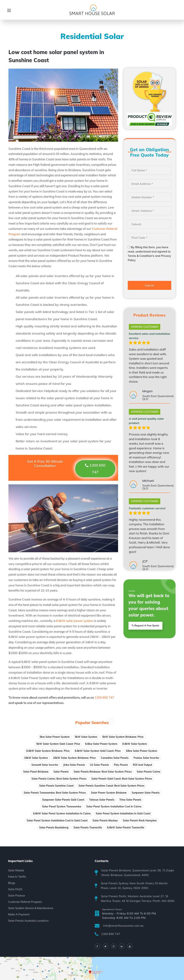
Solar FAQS (15, 889)
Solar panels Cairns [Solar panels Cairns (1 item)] (149, 772)
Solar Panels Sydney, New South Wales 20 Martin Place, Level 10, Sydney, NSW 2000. (134, 886)
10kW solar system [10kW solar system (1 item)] (36, 758)
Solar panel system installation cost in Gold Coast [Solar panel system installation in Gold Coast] (57, 821)
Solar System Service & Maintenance (31, 908)
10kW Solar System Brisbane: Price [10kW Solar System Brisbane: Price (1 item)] (74, 758)
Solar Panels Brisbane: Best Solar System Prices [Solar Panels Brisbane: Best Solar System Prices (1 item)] (103, 772)
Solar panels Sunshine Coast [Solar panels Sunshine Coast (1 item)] (56, 786)
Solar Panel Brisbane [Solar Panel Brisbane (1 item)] (36, 772)
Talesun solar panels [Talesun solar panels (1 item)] (102, 800)
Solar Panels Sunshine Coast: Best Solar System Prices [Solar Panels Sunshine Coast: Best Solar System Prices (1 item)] (111, 786)
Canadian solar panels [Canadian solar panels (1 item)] (115, 758)
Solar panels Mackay (105, 821)
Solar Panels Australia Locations (28, 921)
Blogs (12, 883)
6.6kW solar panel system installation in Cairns (62, 814)
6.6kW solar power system (75, 621)
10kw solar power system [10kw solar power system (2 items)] (142, 751)
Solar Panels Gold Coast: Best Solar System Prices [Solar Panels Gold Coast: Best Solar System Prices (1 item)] (122, 779)
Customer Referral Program (25, 902)
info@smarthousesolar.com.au (123, 926)
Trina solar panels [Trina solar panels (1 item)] (130, 800)
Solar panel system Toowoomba (62, 807)
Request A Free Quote (145, 626)
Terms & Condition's (141, 256)
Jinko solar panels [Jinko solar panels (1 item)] (74, 765)
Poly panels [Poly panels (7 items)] (121, 765)
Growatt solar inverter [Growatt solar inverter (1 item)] (45, 765)
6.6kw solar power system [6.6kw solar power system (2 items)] (101, 744)
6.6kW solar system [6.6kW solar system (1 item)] (135, 744)
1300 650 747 (111, 934)
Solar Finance (17, 896)
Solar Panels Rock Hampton (140, 821)
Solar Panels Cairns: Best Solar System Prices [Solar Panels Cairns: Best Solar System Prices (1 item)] (59, 779)
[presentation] (155, 272)
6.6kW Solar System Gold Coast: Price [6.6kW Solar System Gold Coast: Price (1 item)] (98, 751)
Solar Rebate (16, 870)
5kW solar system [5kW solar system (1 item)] (86, 737)
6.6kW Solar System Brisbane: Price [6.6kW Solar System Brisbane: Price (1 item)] (48, 751)
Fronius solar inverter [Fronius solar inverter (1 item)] (146, 758)
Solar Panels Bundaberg (54, 828)
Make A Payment (19, 914)
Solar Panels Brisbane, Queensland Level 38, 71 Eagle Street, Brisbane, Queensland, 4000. (138, 873)
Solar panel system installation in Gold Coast (123, 814)
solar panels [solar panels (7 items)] (61, 772)
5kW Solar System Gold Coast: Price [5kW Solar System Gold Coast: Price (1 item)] (58, 744)
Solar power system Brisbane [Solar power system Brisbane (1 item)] (109, 793)
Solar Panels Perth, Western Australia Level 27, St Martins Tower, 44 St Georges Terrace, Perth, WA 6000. (138, 899)
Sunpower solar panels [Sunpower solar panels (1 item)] (146, 793)
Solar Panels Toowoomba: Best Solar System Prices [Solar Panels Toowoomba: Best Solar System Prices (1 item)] (55, 793)
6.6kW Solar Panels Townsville (126, 828)
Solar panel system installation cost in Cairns (114, 807)
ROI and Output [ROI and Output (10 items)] (142, 765)
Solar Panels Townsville (88, 828)
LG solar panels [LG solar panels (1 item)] (99, 765)
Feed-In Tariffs (17, 877)
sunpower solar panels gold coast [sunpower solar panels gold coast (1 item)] (63, 800)
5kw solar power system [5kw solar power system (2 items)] (55, 737)
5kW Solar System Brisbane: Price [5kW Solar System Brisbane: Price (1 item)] (123, 737)
